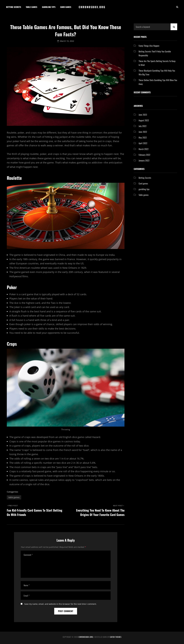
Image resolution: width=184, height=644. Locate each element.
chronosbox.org (92, 7)
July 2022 (143, 126)
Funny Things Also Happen (149, 46)
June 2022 (143, 132)
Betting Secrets (14, 7)
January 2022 (144, 160)
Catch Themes (116, 637)
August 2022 (144, 120)
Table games (32, 7)
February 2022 (144, 155)
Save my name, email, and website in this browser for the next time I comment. (60, 604)
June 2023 (143, 115)
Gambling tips (49, 7)
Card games (66, 7)
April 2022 (143, 143)
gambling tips (144, 189)
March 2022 (144, 149)
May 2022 (143, 137)
